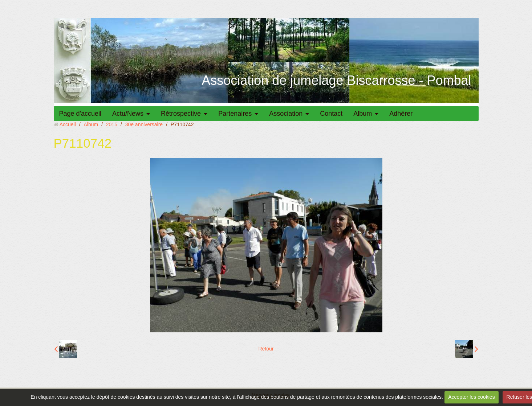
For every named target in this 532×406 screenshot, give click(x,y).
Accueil (68, 124)
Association (286, 114)
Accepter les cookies (471, 397)
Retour (266, 349)
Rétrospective (181, 114)
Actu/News (128, 114)
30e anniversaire (144, 124)
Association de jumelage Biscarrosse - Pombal (336, 80)
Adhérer (401, 114)
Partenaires (235, 114)
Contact (331, 114)
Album (363, 114)
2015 (112, 124)
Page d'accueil (80, 114)
